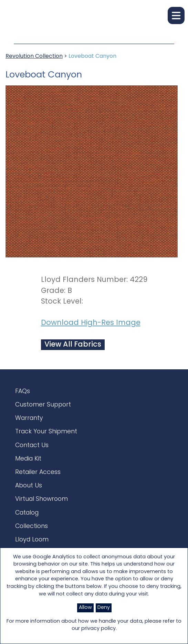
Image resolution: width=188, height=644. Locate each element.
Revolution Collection (34, 56)
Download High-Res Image (91, 323)
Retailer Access (38, 472)
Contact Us (32, 446)
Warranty (29, 418)
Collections (32, 526)
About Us (29, 486)
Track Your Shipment (46, 432)
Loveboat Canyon (92, 56)
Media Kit (28, 459)
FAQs (23, 392)
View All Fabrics (73, 345)
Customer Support (43, 405)
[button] (176, 15)
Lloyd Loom (32, 540)
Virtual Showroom (41, 499)
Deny (104, 608)
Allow (85, 608)
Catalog (27, 513)
